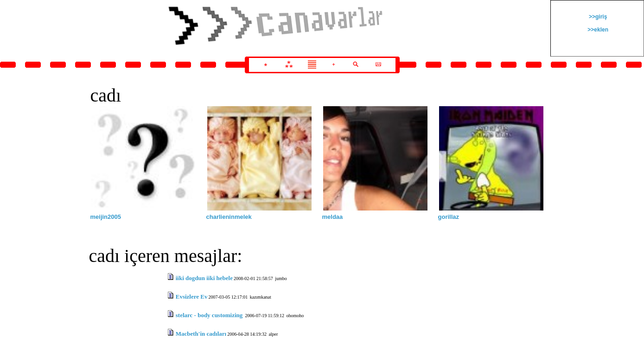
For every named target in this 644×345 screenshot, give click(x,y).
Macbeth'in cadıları (201, 334)
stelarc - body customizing (210, 315)
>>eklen (597, 30)
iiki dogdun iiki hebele (204, 278)
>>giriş (597, 17)
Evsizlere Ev (192, 297)
